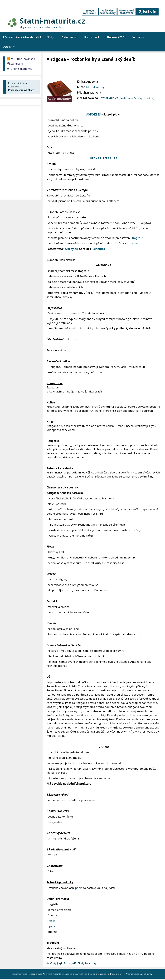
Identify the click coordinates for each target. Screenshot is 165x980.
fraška (52, 921)
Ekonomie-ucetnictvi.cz (76, 974)
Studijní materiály (87, 963)
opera (51, 926)
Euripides (99, 249)
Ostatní (10, 47)
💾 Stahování (15, 64)
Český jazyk (56, 963)
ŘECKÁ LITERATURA (104, 158)
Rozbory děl (70, 963)
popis (79, 888)
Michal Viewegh (96, 87)
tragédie (138, 238)
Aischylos (71, 249)
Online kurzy (146, 974)
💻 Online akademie (19, 69)
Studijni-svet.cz (20, 974)
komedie (132, 243)
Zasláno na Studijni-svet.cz (136, 98)
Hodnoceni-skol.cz (116, 974)
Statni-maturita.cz (52, 21)
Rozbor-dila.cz (108, 98)
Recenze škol (92, 37)
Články (50, 37)
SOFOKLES (93, 114)
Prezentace (138, 37)
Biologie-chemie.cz (97, 974)
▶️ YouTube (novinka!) (21, 59)
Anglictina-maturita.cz (53, 974)
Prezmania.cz (132, 974)
